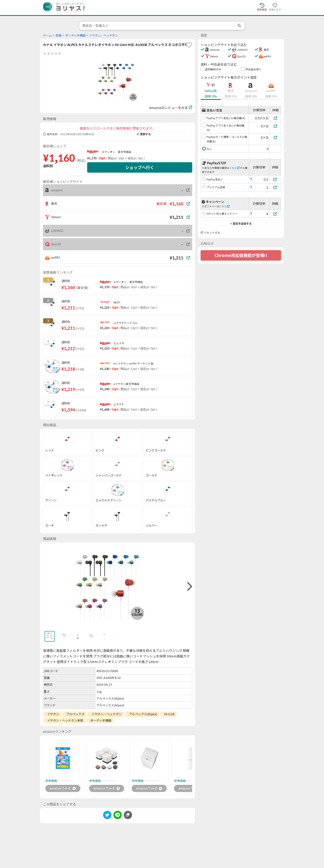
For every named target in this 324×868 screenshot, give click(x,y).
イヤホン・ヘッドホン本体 (65, 720)
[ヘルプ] (251, 179)
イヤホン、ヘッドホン (104, 35)
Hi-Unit (169, 714)
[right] (189, 587)
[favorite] (189, 45)
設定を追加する (241, 224)
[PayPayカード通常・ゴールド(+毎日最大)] (275, 137)
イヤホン (53, 714)
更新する (144, 134)
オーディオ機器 (75, 35)
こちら (234, 168)
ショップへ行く (140, 167)
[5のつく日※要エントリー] (275, 214)
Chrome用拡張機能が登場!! (241, 255)
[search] (240, 26)
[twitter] (107, 816)
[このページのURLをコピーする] (128, 815)
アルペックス (75, 714)
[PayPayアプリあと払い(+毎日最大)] (275, 126)
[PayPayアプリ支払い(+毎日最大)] (275, 118)
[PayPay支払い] (275, 179)
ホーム (47, 35)
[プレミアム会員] (275, 187)
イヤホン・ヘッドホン (107, 714)
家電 (58, 35)
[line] (118, 816)
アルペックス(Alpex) (143, 714)
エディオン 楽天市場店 (117, 152)
